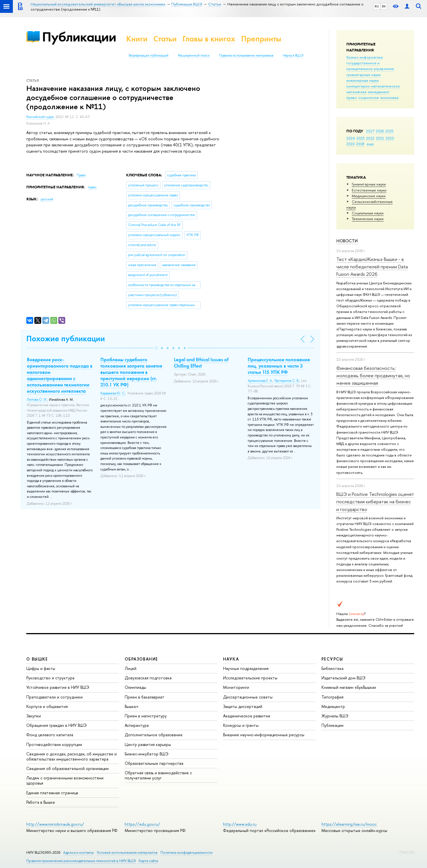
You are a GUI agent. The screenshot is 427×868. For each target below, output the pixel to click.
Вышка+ (132, 706)
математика (356, 92)
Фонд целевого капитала (50, 735)
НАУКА (231, 659)
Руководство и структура (50, 678)
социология (369, 97)
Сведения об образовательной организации (67, 768)
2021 (380, 138)
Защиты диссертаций (243, 706)
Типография (332, 697)
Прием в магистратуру (146, 716)
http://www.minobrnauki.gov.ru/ (55, 824)
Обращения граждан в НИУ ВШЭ (56, 725)
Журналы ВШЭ (335, 716)
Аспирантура (137, 725)
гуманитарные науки (364, 75)
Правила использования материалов (246, 55)
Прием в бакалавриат (145, 697)
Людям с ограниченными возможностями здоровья (65, 780)
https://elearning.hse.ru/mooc (349, 824)
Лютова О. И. (37, 400)
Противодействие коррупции (54, 744)
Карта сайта (148, 861)
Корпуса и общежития (47, 706)
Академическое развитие (247, 716)
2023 (361, 138)
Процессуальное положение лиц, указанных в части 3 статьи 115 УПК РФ (279, 366)
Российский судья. (41, 117)
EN (384, 6)
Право (81, 175)
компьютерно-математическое (373, 86)
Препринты (261, 39)
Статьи (165, 39)
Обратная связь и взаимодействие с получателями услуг (158, 775)
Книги (137, 39)
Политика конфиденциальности (186, 852)
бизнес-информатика (365, 57)
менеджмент (379, 92)
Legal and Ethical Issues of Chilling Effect (201, 363)
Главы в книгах (209, 39)
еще (370, 144)
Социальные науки (368, 213)
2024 (351, 138)
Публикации (79, 37)
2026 (380, 131)
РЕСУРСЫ (332, 659)
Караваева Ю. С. (113, 393)
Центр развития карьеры (148, 744)
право (352, 97)
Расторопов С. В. (287, 381)
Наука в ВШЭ (293, 55)
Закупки (34, 716)
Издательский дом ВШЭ (343, 678)
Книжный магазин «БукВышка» (349, 687)
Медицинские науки (369, 196)
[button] (156, 348)
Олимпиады (135, 687)
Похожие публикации (66, 339)
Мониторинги (236, 687)
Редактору (407, 851)
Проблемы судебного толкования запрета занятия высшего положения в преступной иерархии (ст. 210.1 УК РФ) (131, 372)
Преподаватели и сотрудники (54, 697)
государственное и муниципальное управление (370, 66)
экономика (389, 97)
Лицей (131, 668)
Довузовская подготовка (148, 678)
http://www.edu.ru (240, 824)
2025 (389, 131)
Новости (347, 241)
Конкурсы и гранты (241, 725)
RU (377, 6)
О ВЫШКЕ (37, 659)
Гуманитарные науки (369, 184)
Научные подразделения (246, 668)
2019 (350, 144)
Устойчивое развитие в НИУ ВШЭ (58, 687)
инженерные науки (363, 80)
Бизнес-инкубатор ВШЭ (147, 754)
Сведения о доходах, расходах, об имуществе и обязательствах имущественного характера (72, 756)
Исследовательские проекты (250, 678)
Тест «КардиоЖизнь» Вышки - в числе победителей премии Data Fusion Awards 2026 (372, 267)
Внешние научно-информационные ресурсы (264, 735)
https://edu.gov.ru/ (142, 824)
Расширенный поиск (194, 55)
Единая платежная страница (52, 793)
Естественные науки (369, 190)
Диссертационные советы (248, 697)
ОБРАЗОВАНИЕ (141, 659)
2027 (370, 131)
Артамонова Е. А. (260, 381)
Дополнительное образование (154, 735)
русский (47, 199)
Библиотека (332, 668)
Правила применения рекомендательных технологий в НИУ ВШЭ (81, 861)
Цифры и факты (41, 668)
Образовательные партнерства (154, 763)
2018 (360, 144)
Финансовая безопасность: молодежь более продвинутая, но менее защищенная (373, 376)
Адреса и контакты (79, 852)
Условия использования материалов (127, 852)
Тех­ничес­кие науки (368, 219)
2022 (370, 138)
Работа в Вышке (41, 802)
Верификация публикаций (149, 55)
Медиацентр (333, 706)
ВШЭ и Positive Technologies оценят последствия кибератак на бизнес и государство (375, 502)
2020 (390, 138)
